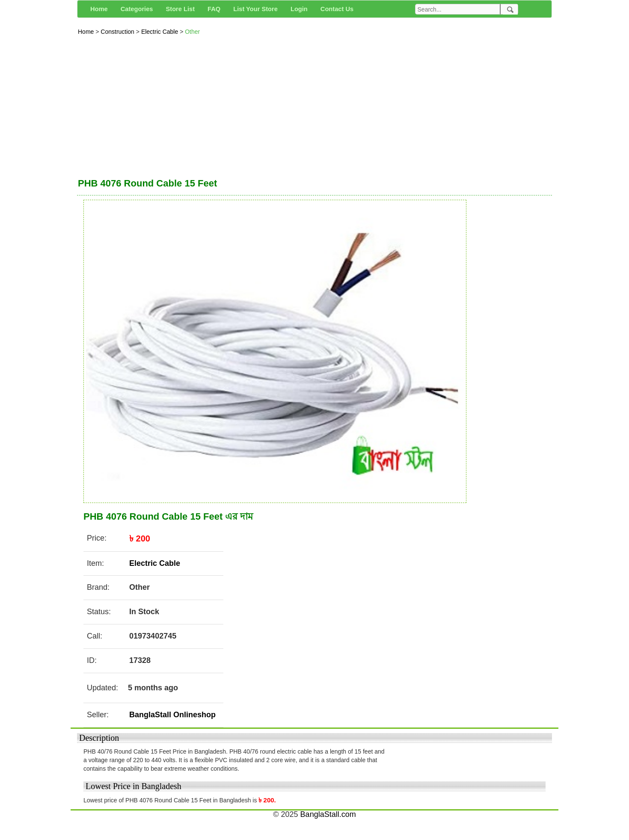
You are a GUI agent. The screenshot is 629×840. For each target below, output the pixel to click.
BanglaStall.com (328, 814)
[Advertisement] (314, 104)
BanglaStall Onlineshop (172, 715)
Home (87, 32)
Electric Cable (160, 32)
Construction (118, 32)
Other (192, 32)
